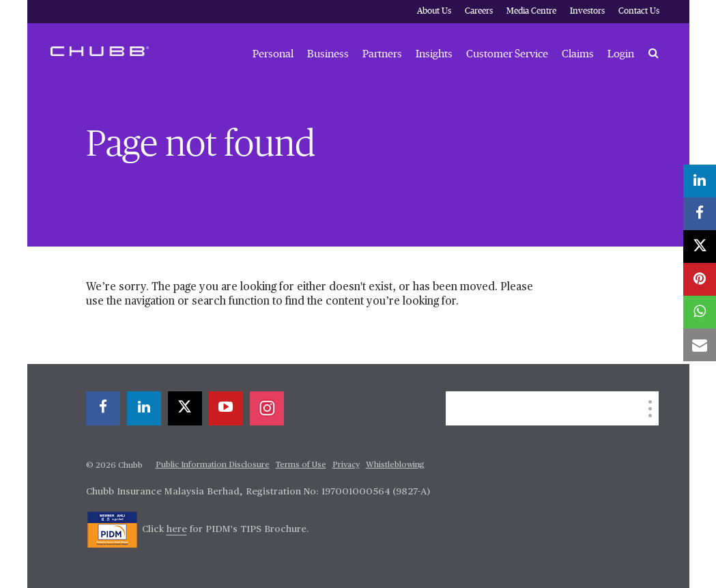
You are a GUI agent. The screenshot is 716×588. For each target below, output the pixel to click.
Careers (479, 11)
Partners (382, 54)
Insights (434, 54)
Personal (273, 54)
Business (328, 54)
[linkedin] (144, 408)
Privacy (346, 465)
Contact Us (639, 11)
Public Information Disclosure (213, 465)
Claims (578, 54)
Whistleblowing (395, 465)
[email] (700, 345)
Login (621, 54)
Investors (587, 11)
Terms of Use (301, 465)
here (177, 529)
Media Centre (531, 11)
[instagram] (267, 408)
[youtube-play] (226, 408)
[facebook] (103, 408)
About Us (434, 11)
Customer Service (507, 54)
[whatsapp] (700, 312)
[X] (185, 408)
